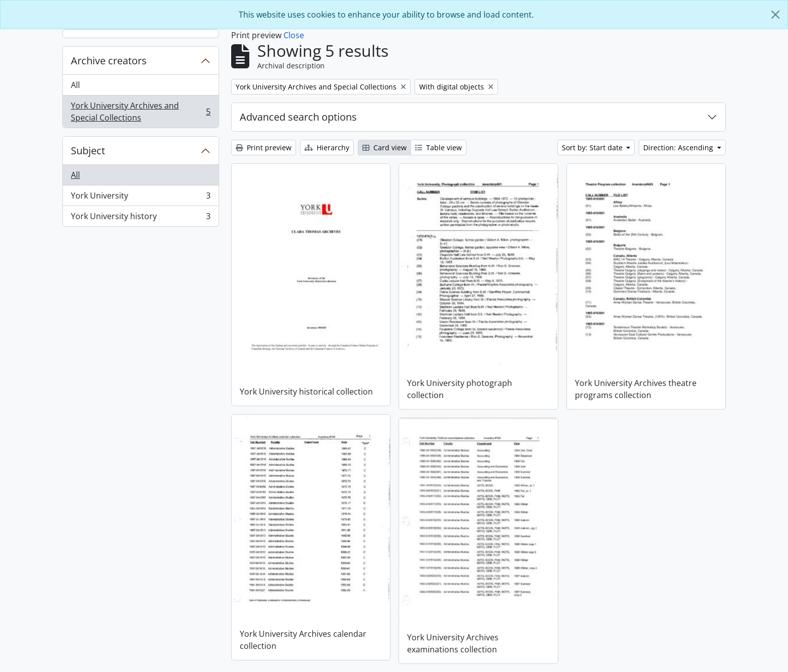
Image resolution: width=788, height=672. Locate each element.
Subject (88, 151)
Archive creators (109, 61)
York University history (140, 218)
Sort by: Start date (593, 148)
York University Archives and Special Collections (140, 112)
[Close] (775, 15)
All (75, 85)
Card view (384, 148)
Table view (438, 148)
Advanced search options (298, 117)
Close (294, 35)
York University (140, 198)
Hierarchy (327, 148)
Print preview (264, 148)
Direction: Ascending (679, 148)
